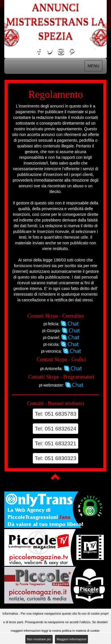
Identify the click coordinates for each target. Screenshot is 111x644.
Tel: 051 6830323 (55, 458)
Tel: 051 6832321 (55, 443)
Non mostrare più (39, 639)
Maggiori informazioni (72, 639)
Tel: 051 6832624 (55, 429)
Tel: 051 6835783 (55, 414)
